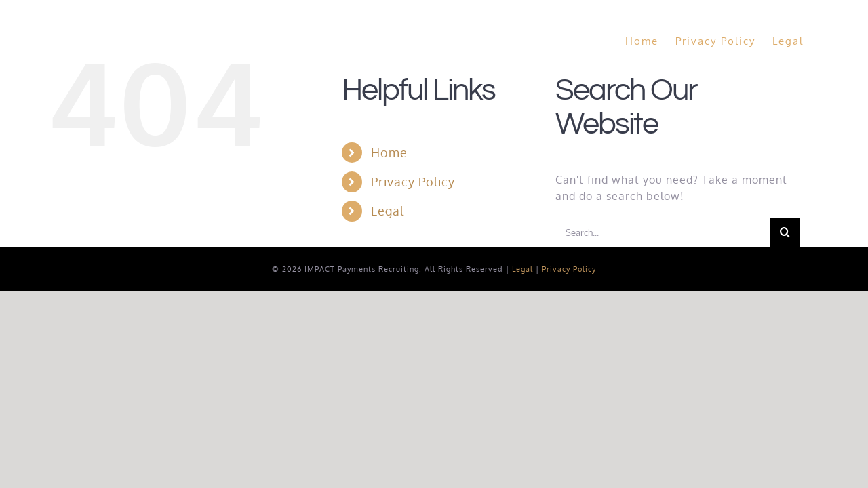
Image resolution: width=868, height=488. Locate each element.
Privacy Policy (413, 182)
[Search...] (663, 232)
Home (389, 152)
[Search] (785, 232)
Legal (388, 211)
